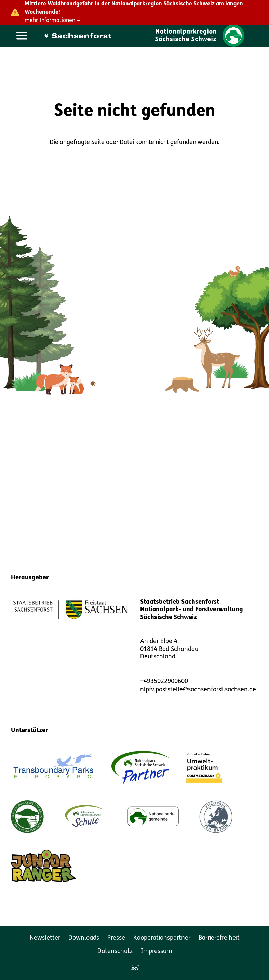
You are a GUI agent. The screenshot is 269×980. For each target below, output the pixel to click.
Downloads (84, 938)
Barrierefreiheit (219, 938)
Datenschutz (115, 951)
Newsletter (45, 938)
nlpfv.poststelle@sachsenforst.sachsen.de (198, 690)
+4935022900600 (164, 682)
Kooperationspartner (162, 938)
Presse (116, 938)
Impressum (156, 951)
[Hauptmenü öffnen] (22, 36)
